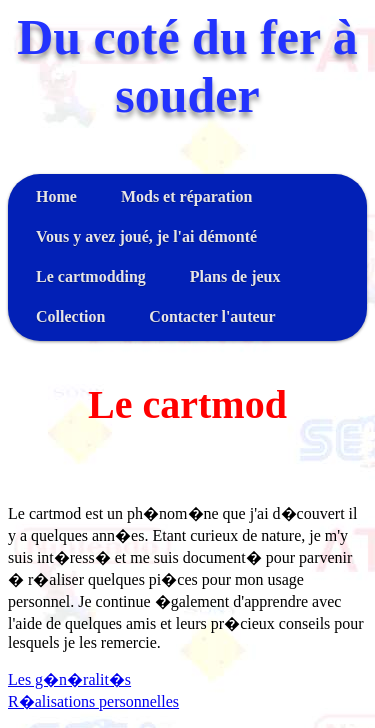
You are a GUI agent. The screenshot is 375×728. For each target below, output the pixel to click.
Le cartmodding (91, 276)
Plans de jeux (235, 276)
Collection (70, 316)
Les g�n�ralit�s (69, 679)
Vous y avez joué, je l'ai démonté (146, 236)
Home (56, 196)
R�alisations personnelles (93, 701)
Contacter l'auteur (212, 316)
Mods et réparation (187, 196)
